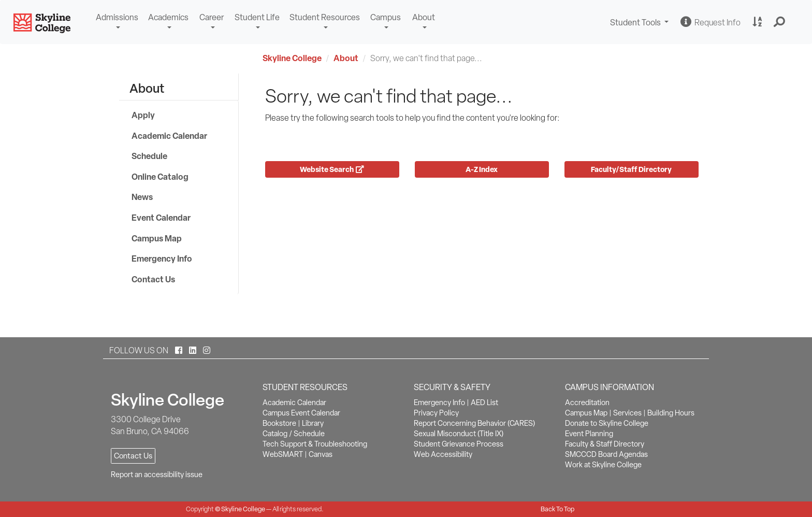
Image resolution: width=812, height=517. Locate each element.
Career (212, 17)
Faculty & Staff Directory (605, 444)
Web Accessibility (443, 454)
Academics (168, 17)
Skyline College (292, 58)
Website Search (332, 169)
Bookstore (279, 423)
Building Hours (671, 413)
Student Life (257, 17)
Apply (143, 115)
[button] (780, 22)
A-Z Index (482, 169)
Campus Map (157, 238)
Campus (386, 17)
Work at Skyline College (603, 465)
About (424, 17)
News (142, 197)
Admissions (117, 17)
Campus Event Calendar (301, 413)
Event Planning (589, 434)
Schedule (149, 156)
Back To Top (557, 509)
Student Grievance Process (459, 444)
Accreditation (587, 403)
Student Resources (325, 17)
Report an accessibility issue (157, 475)
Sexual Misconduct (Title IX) (459, 434)
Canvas (321, 454)
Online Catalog (160, 177)
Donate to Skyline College (607, 423)
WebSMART (283, 454)
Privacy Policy (436, 413)
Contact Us (153, 279)
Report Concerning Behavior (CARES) (474, 423)
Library (313, 423)
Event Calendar (161, 218)
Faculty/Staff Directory (631, 169)
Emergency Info (162, 258)
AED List (484, 403)
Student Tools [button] (641, 24)
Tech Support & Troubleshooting (315, 444)
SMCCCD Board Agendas (606, 454)
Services (627, 413)
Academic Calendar (169, 136)
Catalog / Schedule (294, 434)
